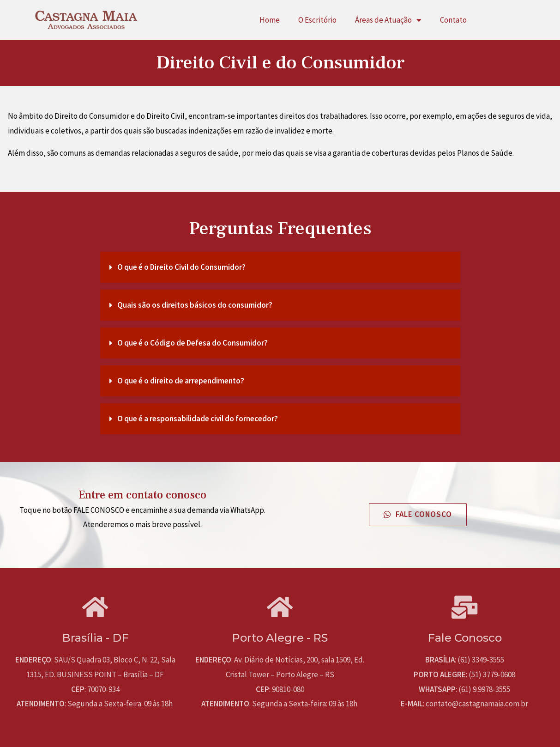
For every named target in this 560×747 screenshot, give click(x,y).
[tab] (280, 267)
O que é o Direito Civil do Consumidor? (181, 267)
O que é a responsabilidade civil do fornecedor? (198, 419)
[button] (418, 515)
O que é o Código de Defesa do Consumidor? (193, 343)
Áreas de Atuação (388, 20)
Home (270, 20)
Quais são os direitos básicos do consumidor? (195, 305)
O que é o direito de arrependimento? (181, 381)
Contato (453, 20)
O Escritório (317, 20)
